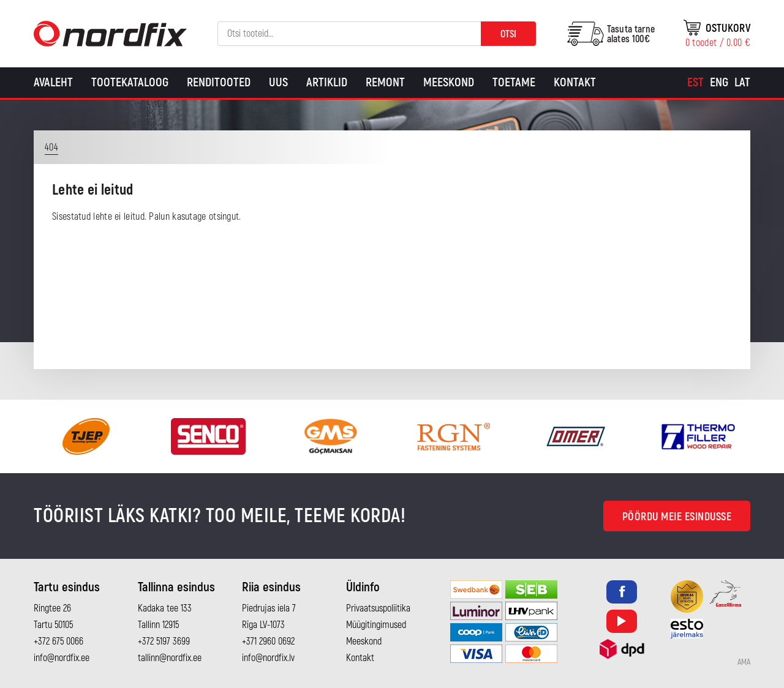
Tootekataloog (130, 82)
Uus (278, 82)
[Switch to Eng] (719, 83)
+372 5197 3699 (164, 641)
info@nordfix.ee (62, 658)
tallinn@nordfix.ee (170, 658)
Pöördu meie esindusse (677, 517)
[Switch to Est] (695, 83)
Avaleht (53, 82)
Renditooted (219, 82)
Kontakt (575, 82)
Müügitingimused (376, 625)
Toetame (514, 82)
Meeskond (449, 82)
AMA (744, 662)
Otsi (508, 34)
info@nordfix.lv (268, 658)
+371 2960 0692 (268, 641)
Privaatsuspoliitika (378, 608)
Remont (385, 82)
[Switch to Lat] (742, 83)
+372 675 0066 (58, 641)
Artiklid (327, 82)
